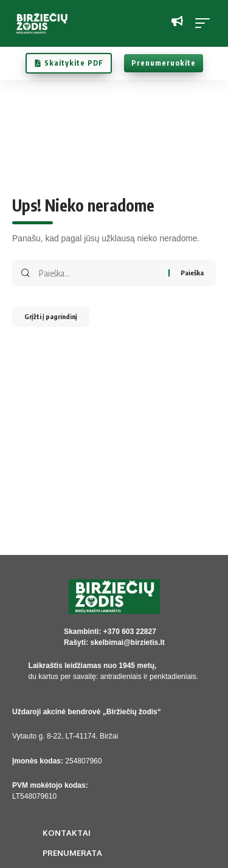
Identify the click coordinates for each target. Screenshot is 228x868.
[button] (206, 23)
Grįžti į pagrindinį (51, 316)
